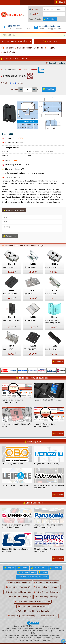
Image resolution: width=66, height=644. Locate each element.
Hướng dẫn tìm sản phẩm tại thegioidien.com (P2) (45, 425)
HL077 (33, 291)
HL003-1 (12, 317)
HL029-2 (12, 264)
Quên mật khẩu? (35, 19)
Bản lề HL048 (51, 294)
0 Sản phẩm (52, 41)
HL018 (54, 346)
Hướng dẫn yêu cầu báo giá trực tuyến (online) (16, 425)
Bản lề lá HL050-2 (31, 349)
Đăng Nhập (51, 19)
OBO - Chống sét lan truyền (12, 464)
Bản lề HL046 (8, 349)
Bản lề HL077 (29, 294)
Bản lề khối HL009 (10, 294)
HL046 (12, 346)
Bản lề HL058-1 (30, 320)
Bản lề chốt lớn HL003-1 (11, 322)
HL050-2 (33, 346)
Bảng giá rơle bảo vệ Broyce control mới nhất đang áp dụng (49, 550)
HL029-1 (54, 264)
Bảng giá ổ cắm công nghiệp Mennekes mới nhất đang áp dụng (17, 526)
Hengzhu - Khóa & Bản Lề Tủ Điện (47, 464)
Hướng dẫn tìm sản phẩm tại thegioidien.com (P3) (13, 401)
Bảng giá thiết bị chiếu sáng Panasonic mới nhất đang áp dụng (49, 526)
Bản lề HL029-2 (9, 267)
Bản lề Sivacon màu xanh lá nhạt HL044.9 (53, 322)
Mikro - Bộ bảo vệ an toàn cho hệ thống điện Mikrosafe (49, 487)
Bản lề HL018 (51, 349)
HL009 (12, 291)
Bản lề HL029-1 (51, 267)
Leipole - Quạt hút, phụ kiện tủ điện (15, 485)
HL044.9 (54, 317)
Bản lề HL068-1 (30, 267)
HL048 (54, 291)
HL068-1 (33, 264)
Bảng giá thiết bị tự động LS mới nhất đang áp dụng (16, 550)
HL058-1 (33, 317)
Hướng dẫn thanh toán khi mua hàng (48, 400)
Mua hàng (50, 89)
